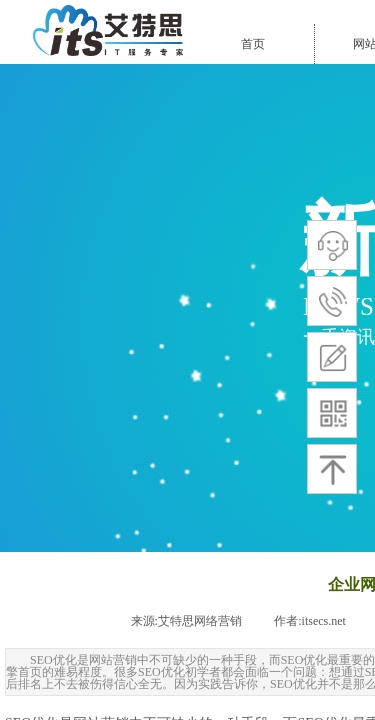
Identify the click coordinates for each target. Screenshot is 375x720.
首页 (253, 44)
